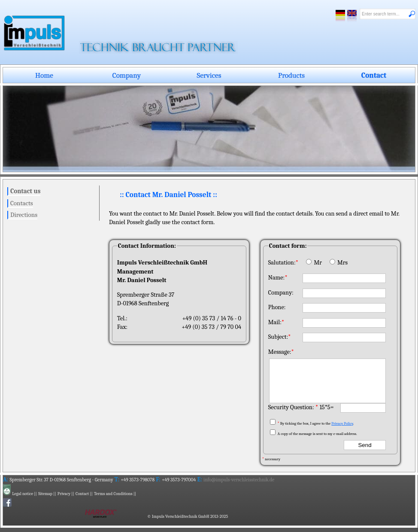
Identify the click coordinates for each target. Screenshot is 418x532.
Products (291, 75)
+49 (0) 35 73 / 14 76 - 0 (212, 318)
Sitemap (45, 494)
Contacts (22, 203)
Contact (374, 75)
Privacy (64, 494)
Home (44, 75)
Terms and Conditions (113, 494)
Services (209, 75)
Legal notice (23, 494)
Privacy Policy (342, 423)
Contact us (25, 191)
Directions (24, 215)
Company (127, 75)
